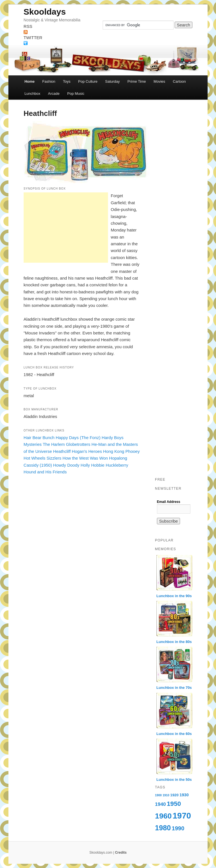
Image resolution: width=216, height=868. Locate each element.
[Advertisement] (66, 228)
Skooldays (45, 12)
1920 (174, 795)
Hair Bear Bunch (39, 438)
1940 (160, 804)
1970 (182, 816)
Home (30, 81)
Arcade (54, 94)
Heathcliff (62, 451)
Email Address (169, 502)
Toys (67, 81)
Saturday (112, 81)
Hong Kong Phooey (121, 451)
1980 (163, 828)
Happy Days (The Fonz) (78, 438)
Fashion (49, 81)
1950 (174, 804)
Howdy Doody (66, 465)
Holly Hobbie (92, 465)
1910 (166, 795)
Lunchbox (32, 94)
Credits (121, 853)
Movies (159, 81)
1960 (163, 816)
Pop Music (76, 94)
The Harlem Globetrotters (67, 444)
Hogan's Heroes (87, 451)
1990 (178, 828)
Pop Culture (88, 81)
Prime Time (137, 81)
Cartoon (179, 81)
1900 (158, 795)
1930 (184, 795)
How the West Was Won (85, 458)
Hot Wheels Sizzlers (42, 458)
